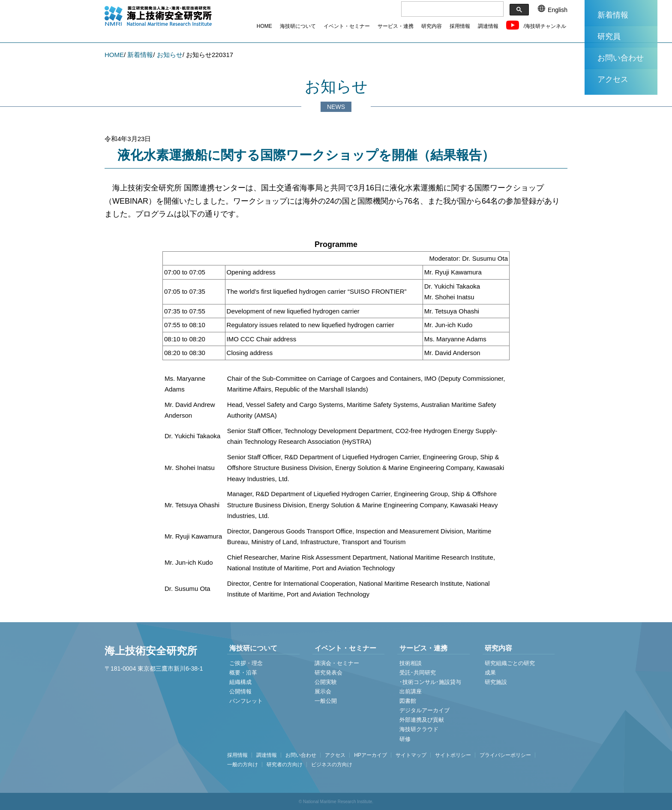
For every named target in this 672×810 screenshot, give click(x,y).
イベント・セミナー (347, 26)
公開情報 (240, 691)
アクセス (613, 79)
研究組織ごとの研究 (510, 663)
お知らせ (170, 55)
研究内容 (432, 26)
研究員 (609, 36)
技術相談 (411, 663)
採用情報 (460, 26)
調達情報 (488, 26)
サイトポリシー (453, 755)
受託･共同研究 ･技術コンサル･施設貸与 (430, 677)
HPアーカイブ (370, 755)
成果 (490, 673)
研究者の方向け (285, 765)
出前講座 (411, 691)
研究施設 (496, 682)
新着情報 (613, 15)
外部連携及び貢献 (422, 720)
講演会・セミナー (337, 663)
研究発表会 (328, 673)
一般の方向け (243, 765)
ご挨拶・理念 (246, 663)
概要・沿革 (243, 673)
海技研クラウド (419, 729)
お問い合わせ (621, 58)
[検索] (451, 9)
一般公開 (326, 701)
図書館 (408, 701)
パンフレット (246, 701)
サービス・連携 (396, 26)
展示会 (323, 691)
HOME (264, 26)
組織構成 (240, 682)
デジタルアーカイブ (424, 710)
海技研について (298, 26)
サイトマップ (411, 755)
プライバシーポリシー (505, 755)
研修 (405, 739)
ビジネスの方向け (332, 765)
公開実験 (326, 682)
